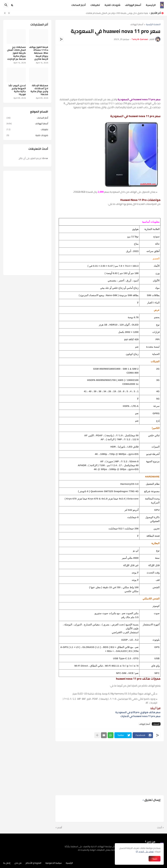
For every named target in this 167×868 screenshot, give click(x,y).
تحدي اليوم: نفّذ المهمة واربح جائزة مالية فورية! (17, 90)
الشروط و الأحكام (33, 863)
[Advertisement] (110, 71)
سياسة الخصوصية (53, 863)
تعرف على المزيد (146, 852)
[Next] (5, 13)
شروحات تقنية (112, 5)
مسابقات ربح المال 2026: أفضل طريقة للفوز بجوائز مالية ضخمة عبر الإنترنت (16, 53)
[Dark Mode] (12, 5)
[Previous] (9, 13)
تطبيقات (95, 5)
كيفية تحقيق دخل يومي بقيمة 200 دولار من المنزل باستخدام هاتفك (116, 13)
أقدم (60, 828)
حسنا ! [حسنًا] (155, 859)
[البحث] (6, 5)
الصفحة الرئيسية (153, 25)
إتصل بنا (7, 863)
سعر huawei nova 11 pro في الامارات (140, 716)
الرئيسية (151, 5)
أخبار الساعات (79, 5)
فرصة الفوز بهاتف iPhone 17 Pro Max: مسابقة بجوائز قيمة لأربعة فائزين (39, 53)
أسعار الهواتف (133, 5)
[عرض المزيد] (97, 735)
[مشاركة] (61, 39)
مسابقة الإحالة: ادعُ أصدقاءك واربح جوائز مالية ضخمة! (39, 90)
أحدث (159, 828)
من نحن (18, 863)
